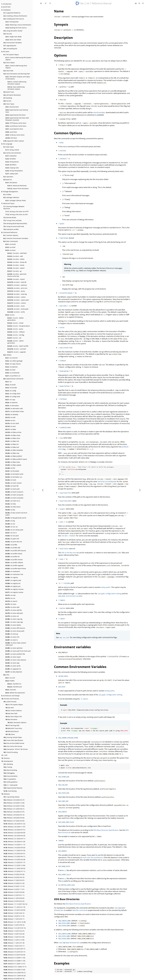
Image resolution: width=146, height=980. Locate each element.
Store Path (8, 71)
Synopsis (61, 24)
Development (7, 761)
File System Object (11, 55)
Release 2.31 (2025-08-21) (14, 809)
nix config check (13, 394)
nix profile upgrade (14, 565)
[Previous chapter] (43, 490)
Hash (10, 708)
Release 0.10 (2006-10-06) (14, 970)
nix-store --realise (17, 297)
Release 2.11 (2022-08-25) (14, 868)
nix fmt (10, 468)
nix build (10, 385)
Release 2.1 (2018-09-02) (14, 898)
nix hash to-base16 (14, 492)
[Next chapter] (140, 490)
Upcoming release (11, 797)
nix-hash (10, 370)
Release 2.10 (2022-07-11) (14, 871)
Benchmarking (10, 770)
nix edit (10, 417)
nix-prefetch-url (13, 376)
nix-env (10, 315)
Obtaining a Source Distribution (18, 25)
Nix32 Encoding (11, 752)
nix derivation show (15, 411)
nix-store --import (16, 279)
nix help (11, 504)
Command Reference (9, 232)
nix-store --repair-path (18, 300)
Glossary (6, 758)
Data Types (9, 147)
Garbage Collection (11, 197)
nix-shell (10, 247)
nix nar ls (11, 533)
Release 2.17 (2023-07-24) (14, 850)
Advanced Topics (8, 203)
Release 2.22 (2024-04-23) (14, 836)
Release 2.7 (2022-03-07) (14, 880)
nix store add (12, 607)
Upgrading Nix (10, 46)
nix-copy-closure (13, 364)
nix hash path (13, 489)
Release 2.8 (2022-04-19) (14, 877)
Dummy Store (12, 107)
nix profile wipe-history (16, 568)
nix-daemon (12, 367)
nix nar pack (12, 536)
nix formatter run (14, 477)
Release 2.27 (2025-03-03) (14, 821)
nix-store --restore (17, 303)
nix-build (11, 244)
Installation (6, 10)
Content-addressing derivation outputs (17, 83)
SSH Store (11, 138)
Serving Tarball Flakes (13, 737)
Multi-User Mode (13, 40)
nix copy (10, 400)
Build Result (12, 731)
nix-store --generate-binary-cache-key (17, 275)
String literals (12, 162)
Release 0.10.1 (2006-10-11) (15, 967)
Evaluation (11, 156)
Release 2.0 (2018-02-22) (14, 901)
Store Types (9, 104)
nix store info (12, 637)
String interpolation (14, 171)
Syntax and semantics (12, 153)
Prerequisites (12, 22)
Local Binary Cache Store (16, 126)
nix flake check (13, 435)
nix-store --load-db (17, 282)
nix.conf (10, 678)
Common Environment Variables (16, 238)
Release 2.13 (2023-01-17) (14, 862)
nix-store (10, 250)
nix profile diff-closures (16, 551)
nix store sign (12, 663)
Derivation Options (17, 722)
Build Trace (9, 92)
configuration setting (109, 594)
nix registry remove (14, 589)
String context (12, 150)
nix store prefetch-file (15, 654)
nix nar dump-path (14, 530)
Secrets (7, 101)
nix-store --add (15, 256)
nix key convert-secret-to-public (16, 514)
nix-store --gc (15, 271)
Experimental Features (13, 788)
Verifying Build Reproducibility (15, 223)
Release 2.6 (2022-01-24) (14, 883)
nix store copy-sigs (14, 622)
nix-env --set (14, 338)
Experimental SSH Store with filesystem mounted (17, 119)
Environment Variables (13, 43)
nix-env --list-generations (19, 326)
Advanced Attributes (17, 186)
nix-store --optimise (17, 285)
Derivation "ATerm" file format (16, 749)
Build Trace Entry (14, 728)
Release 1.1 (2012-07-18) (14, 943)
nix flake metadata (14, 450)
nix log (10, 521)
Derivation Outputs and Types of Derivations (18, 78)
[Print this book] (136, 3)
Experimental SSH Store (16, 115)
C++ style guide (10, 785)
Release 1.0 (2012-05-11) (14, 946)
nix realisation (13, 571)
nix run (10, 598)
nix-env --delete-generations (16, 319)
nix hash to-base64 (14, 498)
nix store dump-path (15, 631)
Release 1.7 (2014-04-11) (14, 919)
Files (6, 675)
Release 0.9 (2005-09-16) (14, 979)
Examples (62, 963)
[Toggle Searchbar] (50, 3)
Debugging (9, 773)
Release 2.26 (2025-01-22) (14, 824)
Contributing (10, 791)
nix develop (12, 414)
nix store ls (12, 640)
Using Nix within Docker (13, 31)
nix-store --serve (16, 306)
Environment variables (72, 647)
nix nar (10, 524)
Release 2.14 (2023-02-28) (14, 859)
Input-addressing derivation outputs (16, 88)
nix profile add (13, 548)
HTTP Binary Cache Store (16, 123)
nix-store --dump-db (17, 262)
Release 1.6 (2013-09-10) (14, 925)
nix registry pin (13, 586)
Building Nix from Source (16, 28)
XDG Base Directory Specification (106, 830)
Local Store (11, 132)
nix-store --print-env (17, 288)
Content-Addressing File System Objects (18, 59)
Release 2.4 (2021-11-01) (14, 889)
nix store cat (12, 616)
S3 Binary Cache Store (15, 135)
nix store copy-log (14, 619)
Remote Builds (10, 217)
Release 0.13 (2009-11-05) (14, 958)
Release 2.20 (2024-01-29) (14, 842)
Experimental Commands (13, 379)
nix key (10, 510)
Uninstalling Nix (10, 49)
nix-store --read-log (17, 294)
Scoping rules (12, 168)
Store (10, 734)
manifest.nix (14, 684)
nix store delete (13, 625)
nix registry (12, 577)
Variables (11, 159)
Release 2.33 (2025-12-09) (14, 803)
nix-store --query (16, 291)
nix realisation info (14, 574)
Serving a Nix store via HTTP (17, 212)
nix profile (11, 545)
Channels (11, 690)
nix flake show (13, 462)
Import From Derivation (18, 189)
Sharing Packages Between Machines (14, 208)
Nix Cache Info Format (13, 746)
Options (60, 55)
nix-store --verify (16, 312)
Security (8, 34)
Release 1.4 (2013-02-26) (14, 934)
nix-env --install (15, 323)
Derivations (11, 183)
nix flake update (13, 465)
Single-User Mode (14, 37)
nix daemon (12, 403)
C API (4, 755)
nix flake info (12, 441)
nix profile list (13, 557)
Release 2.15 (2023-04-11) (14, 856)
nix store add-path (14, 613)
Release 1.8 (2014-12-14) (14, 916)
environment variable (70, 596)
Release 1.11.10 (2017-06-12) (15, 904)
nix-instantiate (12, 373)
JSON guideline (10, 782)
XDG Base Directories (67, 899)
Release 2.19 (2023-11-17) (14, 845)
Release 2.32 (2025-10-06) (14, 806)
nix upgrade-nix (13, 669)
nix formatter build (14, 474)
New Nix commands (80, 910)
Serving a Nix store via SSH (17, 214)
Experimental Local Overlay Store (17, 111)
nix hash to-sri (13, 501)
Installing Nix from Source (14, 19)
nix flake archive (13, 432)
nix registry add (13, 580)
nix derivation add (14, 408)
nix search (11, 601)
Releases (6, 794)
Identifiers (11, 165)
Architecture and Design (10, 696)
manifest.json (15, 687)
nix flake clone (13, 438)
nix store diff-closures (15, 628)
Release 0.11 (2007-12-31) (14, 964)
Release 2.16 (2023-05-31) (14, 853)
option (84, 699)
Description (63, 38)
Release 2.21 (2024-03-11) (14, 839)
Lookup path (12, 174)
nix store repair (13, 657)
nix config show (13, 397)
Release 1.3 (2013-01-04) (14, 937)
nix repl (10, 595)
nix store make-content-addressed (16, 644)
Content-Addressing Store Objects (16, 67)
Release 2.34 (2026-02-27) (14, 800)
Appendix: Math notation (14, 141)
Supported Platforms (12, 13)
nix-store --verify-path (18, 309)
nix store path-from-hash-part (18, 651)
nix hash (11, 480)
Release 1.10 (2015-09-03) (14, 910)
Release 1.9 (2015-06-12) (14, 913)
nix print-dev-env (14, 542)
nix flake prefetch (14, 456)
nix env (10, 420)
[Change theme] (46, 3)
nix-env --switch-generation (16, 342)
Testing (8, 767)
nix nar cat (12, 527)
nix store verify (13, 666)
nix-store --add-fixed (17, 253)
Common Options (11, 235)
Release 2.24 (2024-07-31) (14, 830)
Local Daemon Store (14, 129)
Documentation (10, 776)
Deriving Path (12, 725)
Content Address (14, 711)
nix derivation (12, 406)
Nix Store (5, 52)
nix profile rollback (14, 562)
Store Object (9, 63)
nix (9, 382)
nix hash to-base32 (14, 495)
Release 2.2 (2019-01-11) (14, 895)
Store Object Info (14, 717)
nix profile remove (14, 560)
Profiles (7, 194)
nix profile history (14, 554)
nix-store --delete (16, 259)
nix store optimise (14, 648)
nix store (11, 604)
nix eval (10, 426)
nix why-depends (14, 672)
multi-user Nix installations (93, 857)
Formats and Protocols (10, 699)
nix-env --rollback (16, 332)
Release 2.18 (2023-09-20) (14, 848)
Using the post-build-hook (14, 226)
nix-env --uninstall (17, 349)
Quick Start (6, 7)
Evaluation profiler (11, 229)
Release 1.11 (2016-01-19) (14, 907)
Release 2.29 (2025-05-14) (14, 815)
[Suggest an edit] (143, 3)
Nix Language (7, 144)
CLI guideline (10, 779)
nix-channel (12, 358)
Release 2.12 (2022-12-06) (14, 865)
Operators (8, 177)
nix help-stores (13, 507)
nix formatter (12, 471)
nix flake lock (12, 447)
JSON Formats (10, 702)
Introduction (6, 4)
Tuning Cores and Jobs (13, 220)
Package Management (10, 192)
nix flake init (12, 444)
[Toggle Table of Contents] (41, 3)
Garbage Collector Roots (16, 200)
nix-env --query (15, 329)
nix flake (11, 429)
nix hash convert (14, 483)
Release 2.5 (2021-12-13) (14, 886)
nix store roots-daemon (16, 660)
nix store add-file (14, 610)
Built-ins (8, 180)
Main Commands (11, 241)
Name (59, 11)
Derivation (11, 719)
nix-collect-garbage (14, 361)
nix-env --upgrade (17, 352)
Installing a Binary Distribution (15, 16)
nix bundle (11, 388)
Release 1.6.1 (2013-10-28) (14, 922)
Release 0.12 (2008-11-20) (14, 961)
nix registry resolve (14, 592)
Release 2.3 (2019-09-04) (14, 892)
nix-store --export (16, 268)
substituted (97, 112)
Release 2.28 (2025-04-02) (14, 818)
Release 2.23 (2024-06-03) (14, 833)
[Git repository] (140, 3)
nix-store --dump (16, 265)
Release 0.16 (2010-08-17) (14, 949)
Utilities (7, 355)
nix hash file (12, 486)
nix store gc (12, 634)
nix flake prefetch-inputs (16, 459)
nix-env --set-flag (16, 335)
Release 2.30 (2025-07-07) (14, 812)
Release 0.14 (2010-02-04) (14, 955)
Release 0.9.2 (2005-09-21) (14, 973)
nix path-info (12, 539)
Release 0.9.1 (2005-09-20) (14, 976)
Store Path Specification (13, 740)
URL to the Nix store (69, 553)
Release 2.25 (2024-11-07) (14, 827)
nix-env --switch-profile (18, 346)
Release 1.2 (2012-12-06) (14, 940)
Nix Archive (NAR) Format (14, 743)
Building (8, 98)
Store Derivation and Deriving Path (17, 74)
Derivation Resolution (12, 95)
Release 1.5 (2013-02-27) (14, 931)
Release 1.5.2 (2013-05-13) (14, 928)
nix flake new (12, 453)
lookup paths (105, 587)
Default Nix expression (15, 693)
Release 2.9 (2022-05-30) (14, 874)
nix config (11, 391)
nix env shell (12, 423)
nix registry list (13, 583)
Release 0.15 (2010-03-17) (14, 952)
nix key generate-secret (16, 518)
